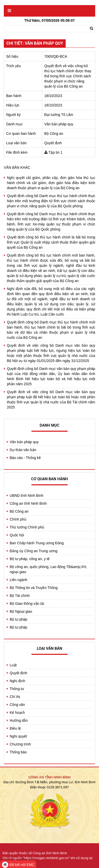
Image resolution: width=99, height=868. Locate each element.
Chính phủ (18, 519)
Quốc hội (17, 535)
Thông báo (18, 752)
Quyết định (18, 673)
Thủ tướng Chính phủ (27, 527)
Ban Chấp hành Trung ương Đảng (37, 543)
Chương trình (20, 744)
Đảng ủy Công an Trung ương (34, 551)
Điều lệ (15, 728)
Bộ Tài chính (20, 596)
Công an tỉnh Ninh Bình (28, 503)
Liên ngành (18, 580)
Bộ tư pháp (18, 619)
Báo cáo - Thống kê (25, 458)
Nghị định (17, 681)
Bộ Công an (19, 511)
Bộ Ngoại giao (21, 611)
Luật (13, 665)
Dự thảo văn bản (23, 450)
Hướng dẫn (19, 720)
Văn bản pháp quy (24, 442)
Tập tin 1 (56, 152)
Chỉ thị (15, 697)
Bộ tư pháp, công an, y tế (30, 559)
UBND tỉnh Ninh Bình (26, 496)
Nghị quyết (18, 736)
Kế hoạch (17, 713)
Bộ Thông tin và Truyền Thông (34, 588)
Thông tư (17, 689)
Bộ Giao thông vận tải (27, 604)
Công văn (17, 705)
